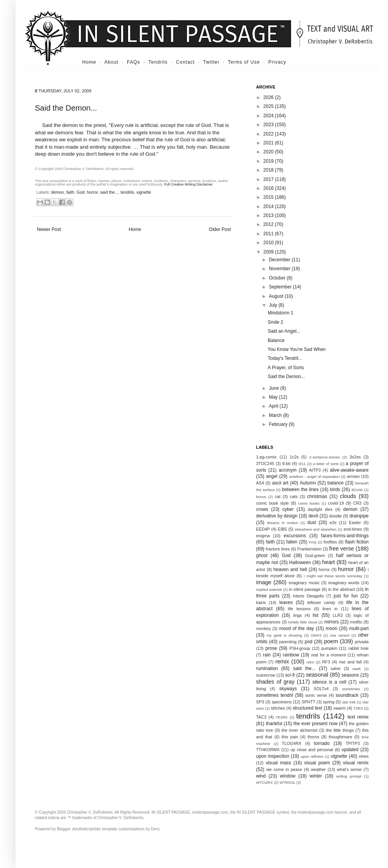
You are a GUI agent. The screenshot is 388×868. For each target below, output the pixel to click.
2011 (269, 234)
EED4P (263, 529)
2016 (269, 188)
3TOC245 (265, 464)
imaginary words (344, 583)
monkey (263, 628)
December (280, 260)
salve (335, 668)
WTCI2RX (264, 782)
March (276, 415)
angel (272, 476)
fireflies (330, 542)
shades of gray (275, 682)
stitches (278, 708)
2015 (269, 197)
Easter (355, 523)
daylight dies (320, 509)
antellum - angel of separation (314, 477)
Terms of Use (244, 62)
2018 (269, 170)
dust (312, 523)
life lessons (299, 609)
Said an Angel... (284, 331)
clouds (348, 496)
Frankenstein (309, 549)
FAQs (133, 62)
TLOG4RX (291, 743)
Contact (185, 62)
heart (328, 562)
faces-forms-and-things (345, 536)
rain (267, 655)
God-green (315, 556)
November (280, 269)
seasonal (317, 675)
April (274, 406)
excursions (295, 536)
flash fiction (357, 542)
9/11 (302, 464)
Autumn (308, 483)
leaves (286, 602)
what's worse (349, 769)
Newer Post (49, 229)
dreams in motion (282, 523)
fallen (292, 542)
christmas (317, 496)
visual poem (317, 763)
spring (329, 702)
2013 (269, 215)
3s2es (355, 457)
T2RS (358, 708)
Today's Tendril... (285, 358)
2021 (269, 143)
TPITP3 (353, 743)
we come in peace (284, 769)
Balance (276, 340)
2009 (269, 252)
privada (362, 642)
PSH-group (300, 648)
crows (262, 509)
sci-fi (290, 675)
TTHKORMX (268, 750)
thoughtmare (340, 737)
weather (318, 769)
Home (89, 62)
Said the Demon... (286, 377)
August (277, 296)
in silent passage (305, 589)
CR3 (357, 503)
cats (294, 496)
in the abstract (342, 589)
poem (331, 641)
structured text (307, 708)
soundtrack (347, 695)
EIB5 (282, 529)
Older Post (220, 229)
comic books (309, 503)
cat (277, 496)
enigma (263, 536)
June (275, 388)
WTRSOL (287, 782)
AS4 (260, 483)
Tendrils (158, 62)
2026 (269, 97)
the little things (340, 730)
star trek (349, 702)
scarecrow (266, 675)
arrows (353, 476)
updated (350, 750)
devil (313, 516)
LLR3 (338, 615)
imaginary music (304, 583)
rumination (267, 668)
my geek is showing (284, 635)
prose (271, 648)
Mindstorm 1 (281, 313)
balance (336, 483)
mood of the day (296, 628)
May (274, 397)
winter (316, 776)
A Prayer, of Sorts (286, 368)
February (279, 424)
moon (332, 628)
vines (364, 756)
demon (58, 192)
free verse (341, 549)
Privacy (277, 62)
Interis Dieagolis (308, 596)
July (274, 305)
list (316, 615)
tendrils (127, 192)
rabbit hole (359, 648)
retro (310, 662)
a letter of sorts (326, 464)
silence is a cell (329, 682)
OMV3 (316, 635)
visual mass (278, 763)
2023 (269, 125)
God (80, 192)
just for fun (346, 596)
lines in (330, 609)
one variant (339, 635)
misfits (356, 622)
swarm (339, 708)
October (278, 278)
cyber (288, 509)
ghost (262, 556)
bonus (261, 497)
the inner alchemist (299, 730)
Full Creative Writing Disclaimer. (189, 184)
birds (335, 490)
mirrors (332, 622)
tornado (322, 743)
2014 (269, 207)
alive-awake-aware (349, 470)
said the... (109, 192)
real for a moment (328, 655)
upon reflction (312, 756)
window (288, 776)
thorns (314, 737)
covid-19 (336, 503)
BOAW (357, 490)
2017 (269, 179)
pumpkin (329, 648)
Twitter (211, 62)
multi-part (359, 628)
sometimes (351, 689)
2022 (269, 134)
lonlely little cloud (303, 622)
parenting (288, 642)
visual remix (356, 763)
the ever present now (315, 724)
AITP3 (315, 470)
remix (282, 661)
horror (92, 192)
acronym (288, 470)
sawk (357, 669)
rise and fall (350, 662)
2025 (269, 106)
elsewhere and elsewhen (316, 529)
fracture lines (278, 549)
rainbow (291, 655)
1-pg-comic (266, 457)
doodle (335, 516)
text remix (358, 717)
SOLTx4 (321, 689)
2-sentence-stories (325, 457)
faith (70, 192)
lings (298, 615)
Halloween (300, 562)
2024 (269, 116)
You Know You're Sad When (297, 349)
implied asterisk (269, 589)
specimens (282, 702)
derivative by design (277, 516)
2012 (269, 224)
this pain (290, 737)
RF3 (326, 662)
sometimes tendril (275, 695)
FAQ (313, 542)
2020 (269, 152)
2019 (269, 161)
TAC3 (261, 717)
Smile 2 (275, 322)
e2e (333, 523)
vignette (144, 192)
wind (261, 776)
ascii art (280, 483)
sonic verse (316, 695)
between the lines (301, 490)
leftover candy (321, 602)
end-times (353, 529)
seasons (350, 675)
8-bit (286, 464)
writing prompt (349, 776)
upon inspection (273, 756)
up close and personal (312, 750)
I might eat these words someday (333, 576)
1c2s (294, 457)
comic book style (272, 503)
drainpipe (359, 516)
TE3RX (282, 717)
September (281, 287)
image (264, 582)
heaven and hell (290, 569)
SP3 (260, 702)
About (111, 62)
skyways (288, 689)
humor (346, 569)
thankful (274, 724)
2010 (269, 243)
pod (308, 642)
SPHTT (308, 702)
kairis (261, 602)
